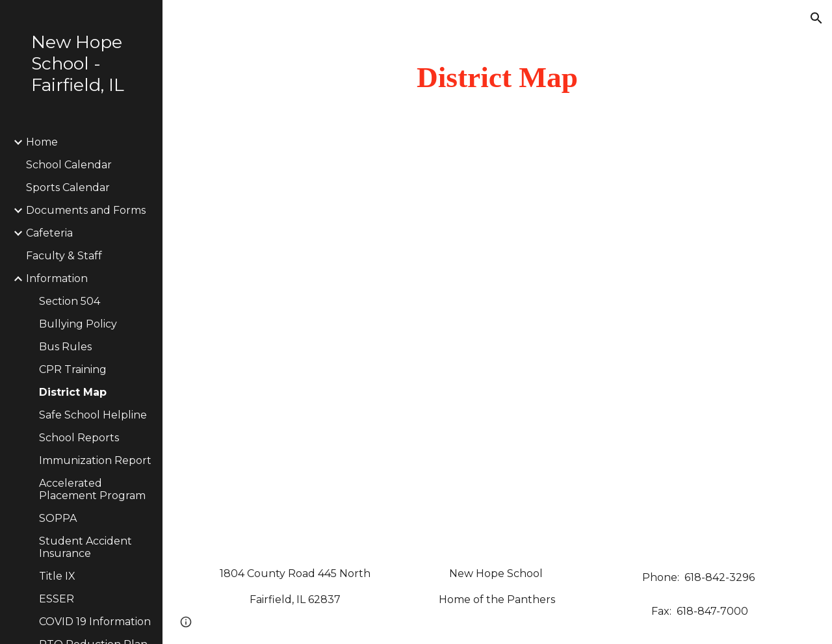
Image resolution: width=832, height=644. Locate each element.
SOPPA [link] (58, 518)
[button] (816, 18)
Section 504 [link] (70, 301)
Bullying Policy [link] (78, 324)
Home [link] (42, 142)
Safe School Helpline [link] (93, 415)
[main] (498, 78)
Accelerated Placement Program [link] (92, 489)
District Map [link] (73, 392)
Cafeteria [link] (49, 233)
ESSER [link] (57, 599)
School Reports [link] (79, 438)
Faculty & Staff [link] (64, 256)
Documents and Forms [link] (86, 210)
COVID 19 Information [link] (95, 622)
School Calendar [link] (69, 165)
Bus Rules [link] (65, 347)
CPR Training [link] (73, 369)
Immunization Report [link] (95, 460)
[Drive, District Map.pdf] (498, 350)
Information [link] (57, 278)
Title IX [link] (57, 576)
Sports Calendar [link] (68, 187)
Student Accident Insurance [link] (85, 547)
